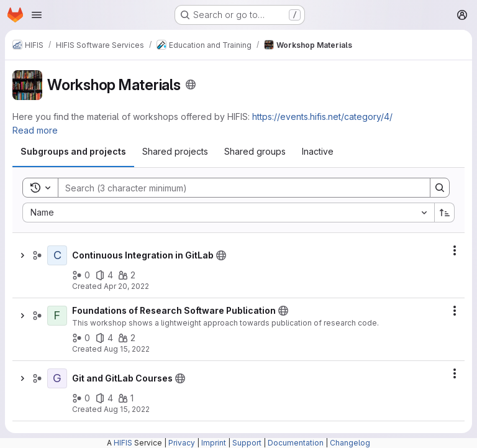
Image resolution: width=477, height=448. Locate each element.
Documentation (296, 443)
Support (247, 443)
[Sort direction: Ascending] (445, 213)
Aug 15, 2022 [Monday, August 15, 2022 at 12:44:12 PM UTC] (127, 409)
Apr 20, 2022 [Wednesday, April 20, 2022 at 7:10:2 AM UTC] (126, 286)
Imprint (214, 443)
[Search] (238, 188)
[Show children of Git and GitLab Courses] (22, 378)
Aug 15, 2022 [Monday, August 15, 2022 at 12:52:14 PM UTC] (127, 349)
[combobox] (228, 213)
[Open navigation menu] (37, 15)
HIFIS (123, 443)
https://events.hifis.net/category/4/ (322, 117)
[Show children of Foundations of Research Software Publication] (22, 316)
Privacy (182, 443)
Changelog (350, 443)
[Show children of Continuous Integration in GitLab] (22, 255)
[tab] (73, 152)
